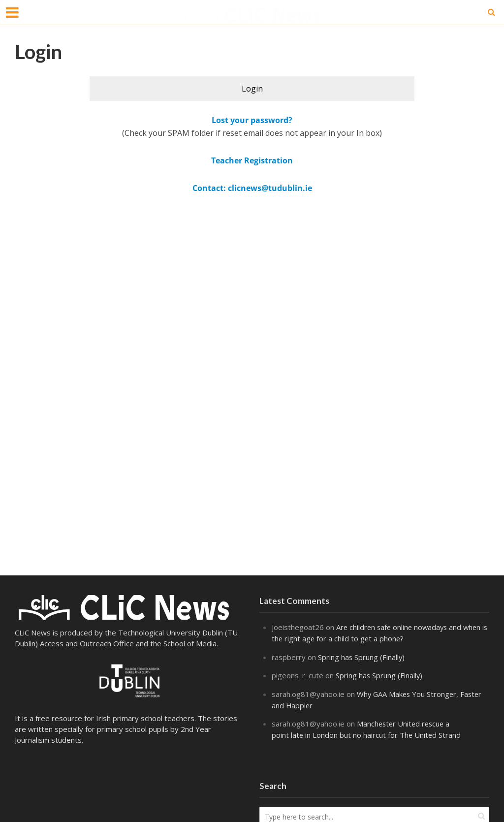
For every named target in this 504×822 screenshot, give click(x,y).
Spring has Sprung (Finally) (362, 656)
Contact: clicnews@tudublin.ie (252, 188)
